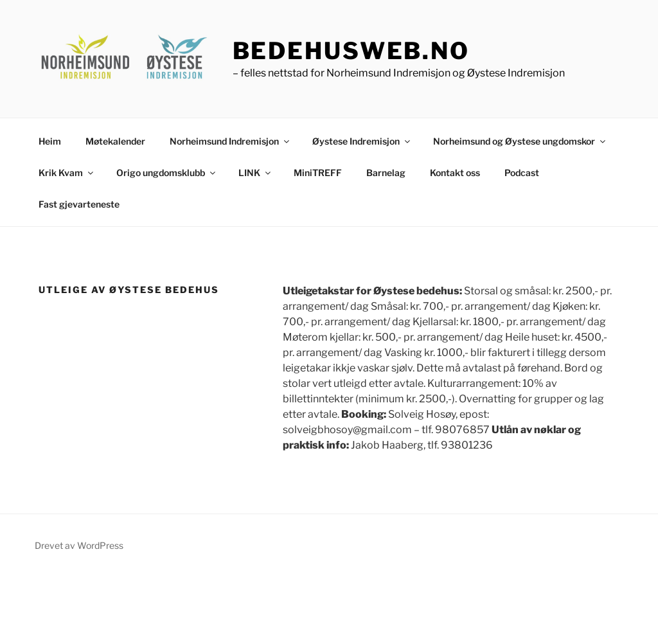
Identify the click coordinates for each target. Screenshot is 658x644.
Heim (50, 141)
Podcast (522, 173)
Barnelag (386, 173)
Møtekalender (115, 141)
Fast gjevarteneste (79, 204)
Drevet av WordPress (79, 545)
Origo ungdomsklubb (167, 173)
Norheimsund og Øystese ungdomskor (520, 141)
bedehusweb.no (351, 51)
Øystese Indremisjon (362, 141)
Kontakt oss (455, 173)
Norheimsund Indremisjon (230, 141)
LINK (255, 173)
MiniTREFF (318, 173)
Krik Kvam (67, 173)
